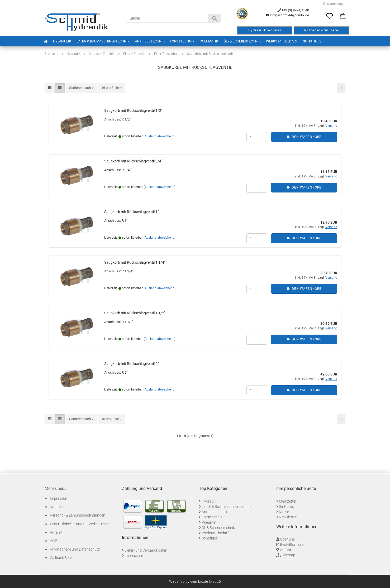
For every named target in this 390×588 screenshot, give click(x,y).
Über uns (287, 539)
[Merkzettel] (330, 16)
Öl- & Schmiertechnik (242, 41)
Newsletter (288, 517)
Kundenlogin (334, 4)
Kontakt (56, 507)
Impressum (59, 498)
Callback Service (63, 558)
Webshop (177, 581)
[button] (343, 16)
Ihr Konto (287, 507)
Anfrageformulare (321, 30)
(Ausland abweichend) (160, 136)
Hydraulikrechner (265, 30)
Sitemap (289, 555)
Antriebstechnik (150, 41)
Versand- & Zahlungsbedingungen (78, 515)
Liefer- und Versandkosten (146, 550)
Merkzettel (287, 501)
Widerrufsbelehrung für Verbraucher (79, 524)
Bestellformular (292, 544)
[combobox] (81, 88)
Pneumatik (209, 41)
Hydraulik (62, 41)
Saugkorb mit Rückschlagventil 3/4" (133, 161)
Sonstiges (312, 41)
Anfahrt (56, 532)
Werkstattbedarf (282, 41)
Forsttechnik (182, 41)
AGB (54, 541)
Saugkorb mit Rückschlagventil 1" (131, 212)
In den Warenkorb (304, 137)
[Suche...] (215, 18)
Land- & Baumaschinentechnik (103, 41)
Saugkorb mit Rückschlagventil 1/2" (133, 110)
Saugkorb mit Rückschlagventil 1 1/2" (135, 313)
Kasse (284, 512)
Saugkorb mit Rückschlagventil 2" (131, 364)
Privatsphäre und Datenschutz (75, 549)
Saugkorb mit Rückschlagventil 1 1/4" (135, 262)
